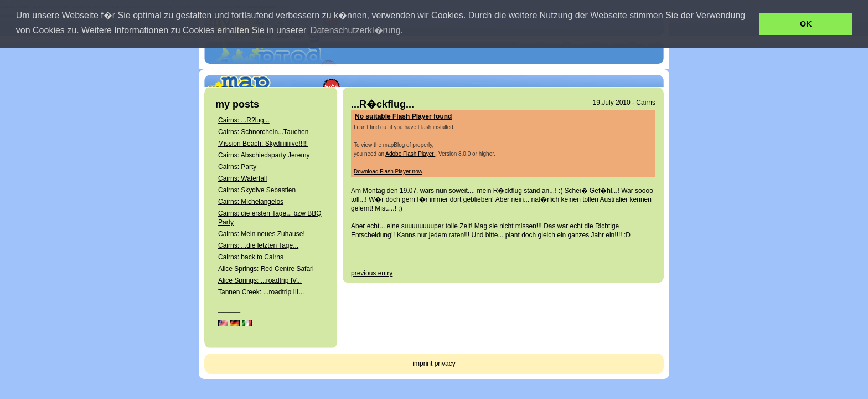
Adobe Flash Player (410, 154)
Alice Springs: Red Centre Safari (266, 269)
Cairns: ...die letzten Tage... (258, 245)
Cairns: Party (237, 167)
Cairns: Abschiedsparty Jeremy (264, 155)
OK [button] (806, 24)
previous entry (372, 273)
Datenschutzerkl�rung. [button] (357, 30)
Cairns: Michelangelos (251, 202)
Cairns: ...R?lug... (244, 120)
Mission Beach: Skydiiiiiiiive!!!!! (263, 144)
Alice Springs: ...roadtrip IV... (260, 280)
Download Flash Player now (388, 172)
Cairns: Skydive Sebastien (257, 190)
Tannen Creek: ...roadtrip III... (261, 292)
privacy (445, 364)
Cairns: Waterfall (242, 178)
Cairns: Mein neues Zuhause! (262, 234)
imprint (422, 364)
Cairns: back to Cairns (251, 257)
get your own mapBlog (614, 69)
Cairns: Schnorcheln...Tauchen (263, 132)
